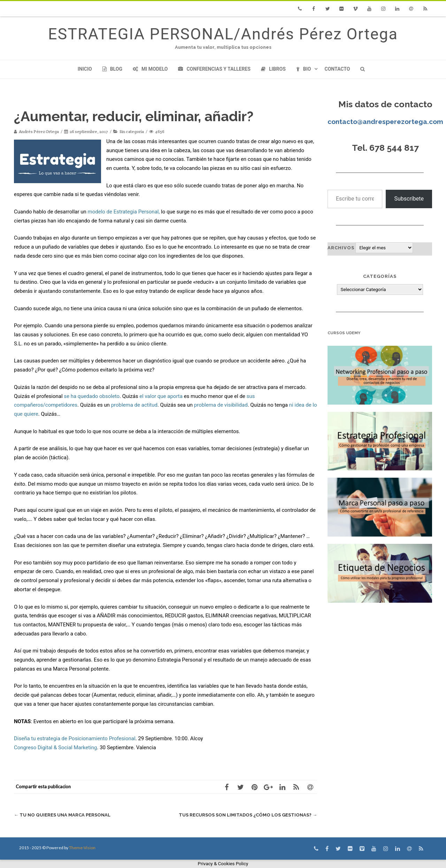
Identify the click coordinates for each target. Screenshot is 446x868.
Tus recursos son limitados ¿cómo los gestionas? (248, 815)
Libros (273, 69)
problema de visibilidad (221, 405)
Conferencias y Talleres (214, 69)
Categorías (380, 276)
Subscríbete (409, 199)
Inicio (85, 69)
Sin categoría (132, 131)
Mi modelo (150, 69)
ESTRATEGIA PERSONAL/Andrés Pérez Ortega (223, 34)
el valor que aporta (161, 396)
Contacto (337, 69)
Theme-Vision (82, 848)
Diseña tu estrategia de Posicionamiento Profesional (75, 738)
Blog (112, 69)
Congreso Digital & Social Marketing (55, 748)
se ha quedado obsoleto (92, 396)
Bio (304, 69)
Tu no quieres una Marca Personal (62, 815)
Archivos (341, 248)
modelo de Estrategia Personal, (124, 212)
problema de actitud (134, 405)
